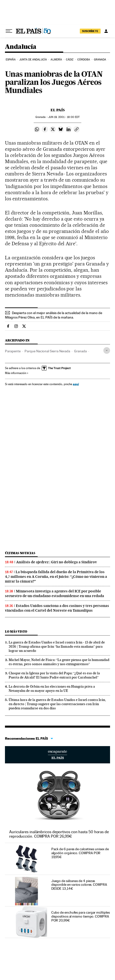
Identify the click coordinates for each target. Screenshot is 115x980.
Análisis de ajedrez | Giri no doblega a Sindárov (57, 562)
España (11, 60)
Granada (100, 60)
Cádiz (70, 60)
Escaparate (57, 755)
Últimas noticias (20, 553)
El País (58, 110)
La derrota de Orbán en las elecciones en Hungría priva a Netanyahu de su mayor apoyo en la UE (52, 688)
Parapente (13, 351)
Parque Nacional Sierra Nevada (47, 351)
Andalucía (21, 47)
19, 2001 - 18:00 (64, 117)
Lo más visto (16, 631)
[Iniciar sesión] (106, 31)
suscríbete (90, 31)
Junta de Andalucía (33, 60)
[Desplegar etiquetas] (107, 350)
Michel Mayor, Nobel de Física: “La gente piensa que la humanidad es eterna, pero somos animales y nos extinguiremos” (59, 662)
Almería (56, 60)
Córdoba (84, 60)
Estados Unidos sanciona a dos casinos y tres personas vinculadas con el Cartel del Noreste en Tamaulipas (57, 608)
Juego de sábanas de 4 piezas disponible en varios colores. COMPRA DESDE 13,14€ (79, 885)
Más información (17, 373)
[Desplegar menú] (9, 31)
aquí (76, 384)
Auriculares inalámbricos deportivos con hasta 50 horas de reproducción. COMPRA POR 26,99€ (59, 834)
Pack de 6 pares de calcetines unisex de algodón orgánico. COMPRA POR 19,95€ (80, 853)
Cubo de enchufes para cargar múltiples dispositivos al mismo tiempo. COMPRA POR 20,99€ (81, 916)
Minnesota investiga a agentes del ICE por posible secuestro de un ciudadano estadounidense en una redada (55, 594)
